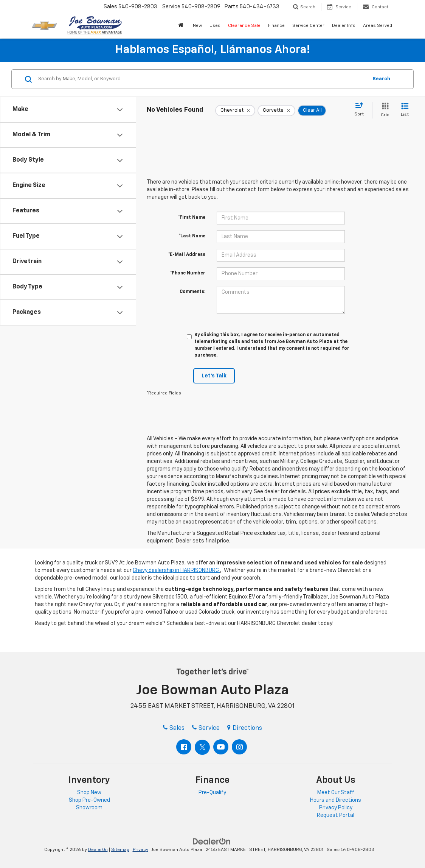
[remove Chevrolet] (235, 111)
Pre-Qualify (212, 793)
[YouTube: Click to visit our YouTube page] (221, 747)
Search (381, 79)
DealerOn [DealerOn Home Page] (98, 850)
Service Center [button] (308, 26)
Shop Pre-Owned (89, 800)
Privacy (140, 850)
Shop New (89, 793)
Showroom (89, 808)
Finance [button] (276, 26)
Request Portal (336, 815)
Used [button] (215, 26)
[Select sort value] (361, 110)
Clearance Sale (244, 26)
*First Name (192, 218)
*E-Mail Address (187, 255)
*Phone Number (188, 273)
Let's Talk (214, 376)
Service (206, 728)
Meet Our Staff (336, 793)
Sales (174, 728)
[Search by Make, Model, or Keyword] (202, 79)
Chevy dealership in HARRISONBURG (176, 570)
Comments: (192, 292)
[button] (182, 26)
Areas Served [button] (378, 26)
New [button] (197, 26)
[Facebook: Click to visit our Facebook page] (184, 747)
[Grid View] (384, 110)
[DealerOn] (212, 842)
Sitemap (120, 850)
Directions (245, 728)
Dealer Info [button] (344, 26)
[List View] (405, 110)
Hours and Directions (336, 800)
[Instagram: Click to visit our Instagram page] (239, 747)
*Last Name (192, 236)
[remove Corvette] (276, 111)
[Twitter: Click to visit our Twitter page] (202, 747)
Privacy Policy (336, 808)
